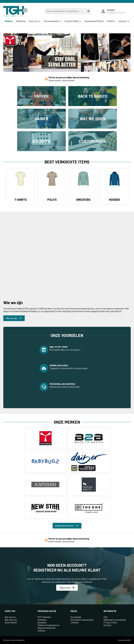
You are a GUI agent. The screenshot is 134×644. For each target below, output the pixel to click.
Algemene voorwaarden (115, 620)
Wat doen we (11, 620)
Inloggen (111, 10)
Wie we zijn (14, 318)
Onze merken (11, 622)
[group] (67, 53)
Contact (124, 21)
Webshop (21, 21)
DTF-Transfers (44, 617)
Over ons (35, 21)
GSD (129, 640)
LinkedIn (75, 622)
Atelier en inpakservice (48, 625)
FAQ (105, 617)
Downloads (76, 617)
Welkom (9, 21)
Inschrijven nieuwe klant (82, 620)
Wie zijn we (10, 617)
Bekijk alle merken (67, 526)
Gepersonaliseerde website (46, 629)
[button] (19, 68)
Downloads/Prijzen (94, 21)
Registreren (67, 588)
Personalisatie (52, 21)
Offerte (111, 21)
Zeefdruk (42, 620)
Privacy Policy (110, 622)
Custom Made (73, 21)
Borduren (42, 622)
